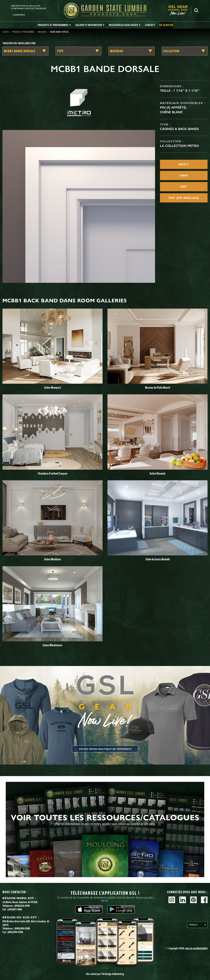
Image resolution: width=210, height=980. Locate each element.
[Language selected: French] (197, 925)
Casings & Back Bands (179, 129)
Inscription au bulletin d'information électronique (29, 7)
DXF (184, 187)
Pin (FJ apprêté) (173, 107)
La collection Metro (179, 146)
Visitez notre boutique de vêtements (105, 749)
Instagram (172, 900)
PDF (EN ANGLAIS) (184, 198)
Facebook (204, 900)
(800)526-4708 (22, 906)
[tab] (54, 25)
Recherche (196, 10)
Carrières (19, 15)
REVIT (184, 164)
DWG (184, 175)
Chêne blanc (171, 112)
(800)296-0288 (22, 928)
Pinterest (193, 900)
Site (105, 974)
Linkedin (183, 900)
